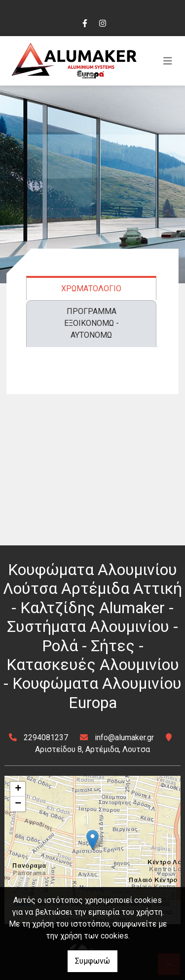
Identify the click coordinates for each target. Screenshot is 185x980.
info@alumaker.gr (124, 737)
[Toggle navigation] (168, 61)
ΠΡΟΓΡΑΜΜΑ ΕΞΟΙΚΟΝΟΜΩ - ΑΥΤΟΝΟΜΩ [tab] (92, 323)
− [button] (18, 804)
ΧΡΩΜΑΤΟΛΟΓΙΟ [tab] (91, 289)
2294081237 (46, 737)
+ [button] (18, 789)
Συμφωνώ (92, 961)
